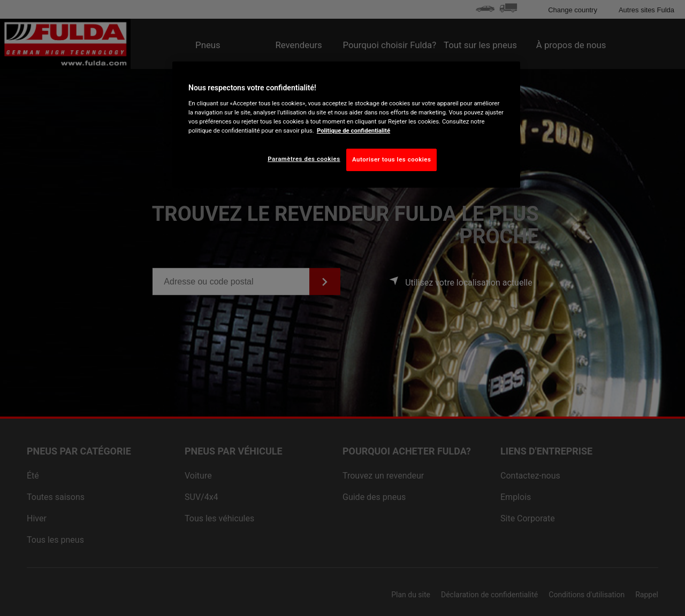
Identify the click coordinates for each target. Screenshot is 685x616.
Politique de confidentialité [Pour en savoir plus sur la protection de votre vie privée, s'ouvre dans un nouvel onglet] (353, 130)
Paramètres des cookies (304, 159)
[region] (346, 125)
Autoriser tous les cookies (391, 159)
